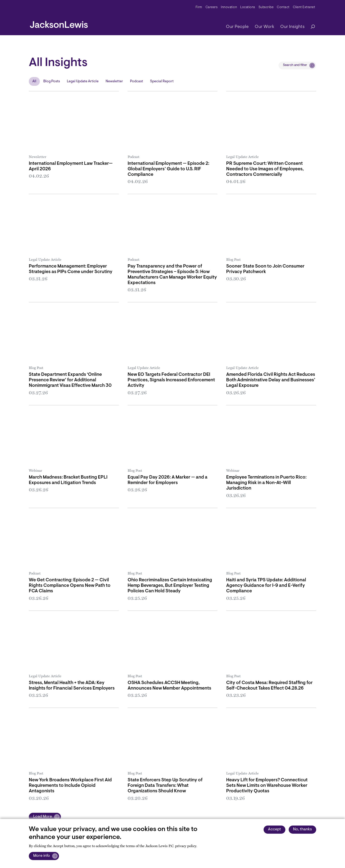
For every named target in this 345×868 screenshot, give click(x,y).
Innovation (229, 7)
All (34, 81)
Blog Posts (52, 81)
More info (42, 856)
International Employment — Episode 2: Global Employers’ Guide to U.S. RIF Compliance (168, 169)
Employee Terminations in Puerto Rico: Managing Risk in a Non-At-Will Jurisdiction (266, 483)
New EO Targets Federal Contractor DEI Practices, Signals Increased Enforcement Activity (171, 380)
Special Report (162, 81)
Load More (43, 817)
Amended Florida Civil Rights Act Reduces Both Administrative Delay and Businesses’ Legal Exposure (271, 380)
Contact (283, 7)
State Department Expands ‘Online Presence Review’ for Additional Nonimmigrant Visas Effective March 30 (70, 380)
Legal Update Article (83, 81)
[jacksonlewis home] (59, 23)
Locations (248, 7)
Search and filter (295, 65)
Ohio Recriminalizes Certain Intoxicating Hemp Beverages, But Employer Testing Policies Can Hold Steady (170, 586)
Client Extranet (304, 7)
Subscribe (266, 7)
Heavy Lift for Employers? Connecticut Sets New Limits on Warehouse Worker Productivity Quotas (267, 786)
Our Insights (292, 27)
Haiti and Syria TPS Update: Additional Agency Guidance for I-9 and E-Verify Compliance (266, 586)
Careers (212, 7)
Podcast (137, 81)
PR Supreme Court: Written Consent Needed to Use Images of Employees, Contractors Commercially (265, 169)
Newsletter (114, 81)
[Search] (311, 27)
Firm (199, 7)
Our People (237, 27)
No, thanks (302, 829)
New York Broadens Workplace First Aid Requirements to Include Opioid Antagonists (70, 786)
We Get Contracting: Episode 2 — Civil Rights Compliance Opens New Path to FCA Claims (70, 586)
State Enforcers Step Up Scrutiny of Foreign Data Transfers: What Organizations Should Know (165, 786)
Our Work (264, 27)
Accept (274, 829)
